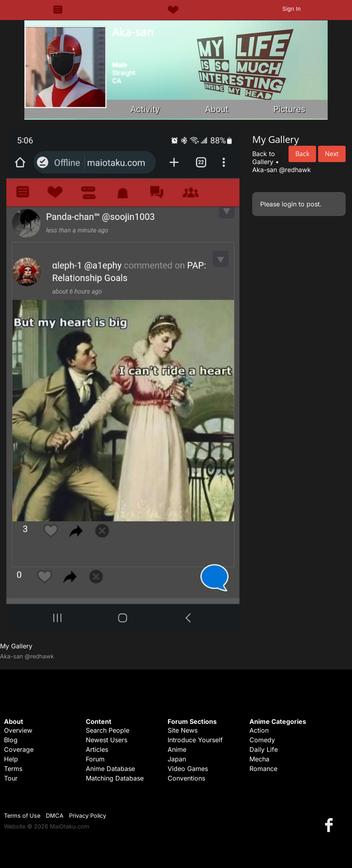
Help (11, 759)
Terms (13, 769)
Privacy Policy (88, 815)
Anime (177, 749)
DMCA (55, 815)
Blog (11, 740)
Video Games (188, 769)
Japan (177, 759)
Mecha (259, 759)
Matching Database (115, 778)
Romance (263, 769)
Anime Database (110, 769)
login (289, 204)
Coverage (19, 749)
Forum (95, 759)
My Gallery (16, 646)
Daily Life (264, 749)
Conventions (186, 778)
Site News (183, 730)
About (217, 109)
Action (259, 730)
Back (302, 154)
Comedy (262, 740)
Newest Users (107, 740)
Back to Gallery (264, 158)
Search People (108, 730)
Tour (11, 778)
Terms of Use (22, 815)
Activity (145, 109)
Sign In (291, 9)
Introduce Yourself (195, 740)
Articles (97, 749)
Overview (18, 730)
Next (332, 154)
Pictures (289, 109)
